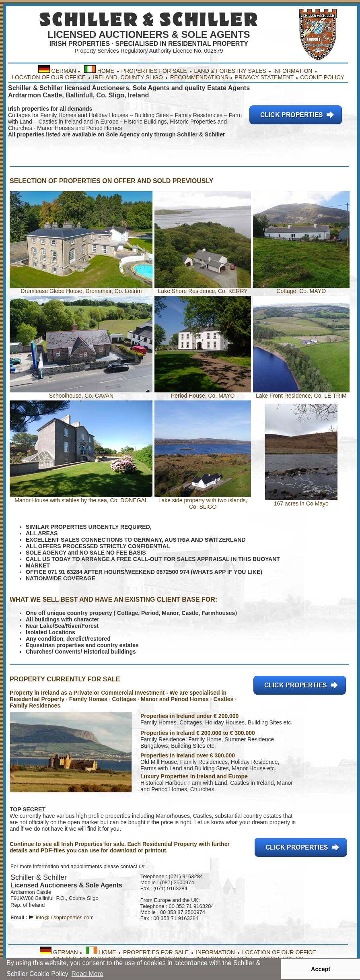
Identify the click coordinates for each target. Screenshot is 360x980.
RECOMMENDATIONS (198, 77)
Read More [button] (87, 974)
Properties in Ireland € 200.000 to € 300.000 (198, 733)
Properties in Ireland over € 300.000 (188, 755)
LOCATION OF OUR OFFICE (49, 77)
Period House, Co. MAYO (203, 393)
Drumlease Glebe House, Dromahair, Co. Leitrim (81, 291)
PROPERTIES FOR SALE (154, 71)
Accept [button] (321, 969)
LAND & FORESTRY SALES (230, 71)
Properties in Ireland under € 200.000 (189, 716)
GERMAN (64, 71)
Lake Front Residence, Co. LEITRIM (301, 393)
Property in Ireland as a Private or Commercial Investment (87, 693)
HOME (106, 71)
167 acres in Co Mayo (301, 501)
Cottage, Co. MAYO (301, 288)
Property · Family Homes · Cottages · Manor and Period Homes (125, 699)
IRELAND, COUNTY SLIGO (129, 77)
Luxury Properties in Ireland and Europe (194, 776)
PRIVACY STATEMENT (264, 77)
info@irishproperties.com (65, 917)
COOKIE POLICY (322, 77)
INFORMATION (293, 71)
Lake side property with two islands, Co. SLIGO (203, 501)
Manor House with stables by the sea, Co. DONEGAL (81, 500)
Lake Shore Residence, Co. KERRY (203, 288)
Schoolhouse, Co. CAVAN (81, 393)
